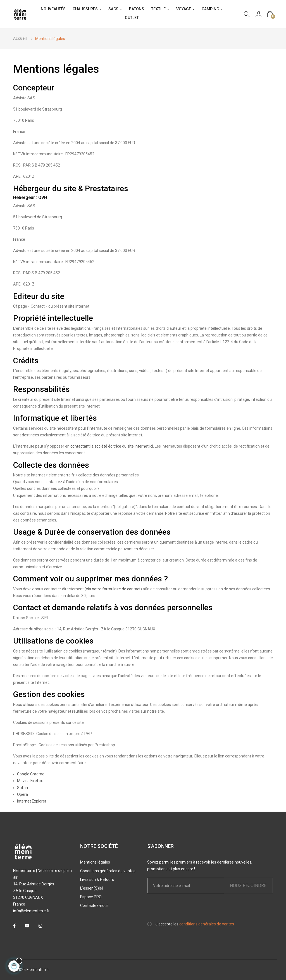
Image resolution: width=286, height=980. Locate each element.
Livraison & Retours (97, 880)
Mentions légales (95, 862)
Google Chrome (31, 774)
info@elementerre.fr (31, 911)
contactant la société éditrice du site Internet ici (112, 446)
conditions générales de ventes (207, 924)
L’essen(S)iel (91, 888)
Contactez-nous (94, 906)
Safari (22, 788)
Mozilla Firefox (30, 781)
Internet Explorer (32, 801)
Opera (22, 794)
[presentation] (194, 910)
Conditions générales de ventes (108, 871)
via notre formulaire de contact (113, 589)
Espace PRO (91, 897)
